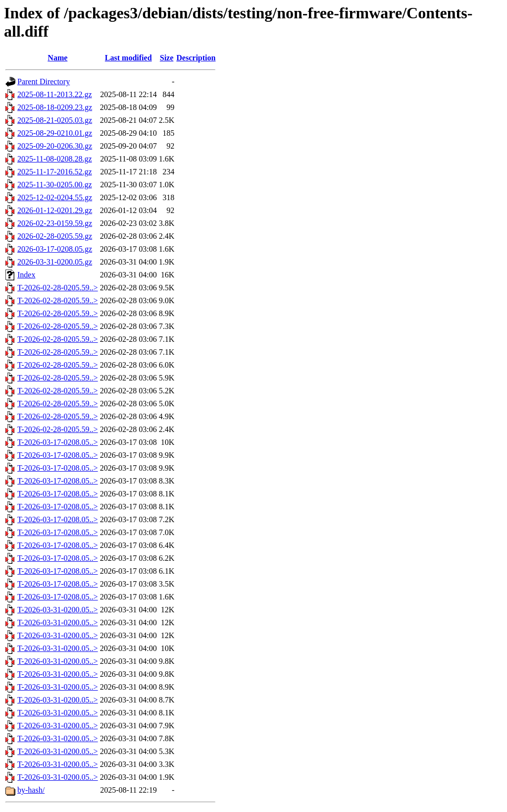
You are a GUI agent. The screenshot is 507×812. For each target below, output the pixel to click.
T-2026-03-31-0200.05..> (58, 610)
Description (196, 58)
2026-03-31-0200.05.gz (55, 262)
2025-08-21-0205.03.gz (55, 120)
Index (26, 275)
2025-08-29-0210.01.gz (55, 133)
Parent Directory (44, 81)
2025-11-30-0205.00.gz (55, 185)
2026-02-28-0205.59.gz (55, 236)
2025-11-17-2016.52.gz (55, 172)
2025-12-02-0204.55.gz (55, 197)
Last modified (128, 58)
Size (167, 58)
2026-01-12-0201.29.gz (55, 210)
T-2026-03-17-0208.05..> (58, 442)
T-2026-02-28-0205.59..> (58, 288)
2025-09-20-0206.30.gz (55, 146)
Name (57, 58)
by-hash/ (31, 790)
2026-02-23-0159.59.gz (55, 223)
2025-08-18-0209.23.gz (55, 107)
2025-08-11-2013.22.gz (55, 94)
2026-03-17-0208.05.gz (55, 249)
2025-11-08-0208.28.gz (55, 159)
